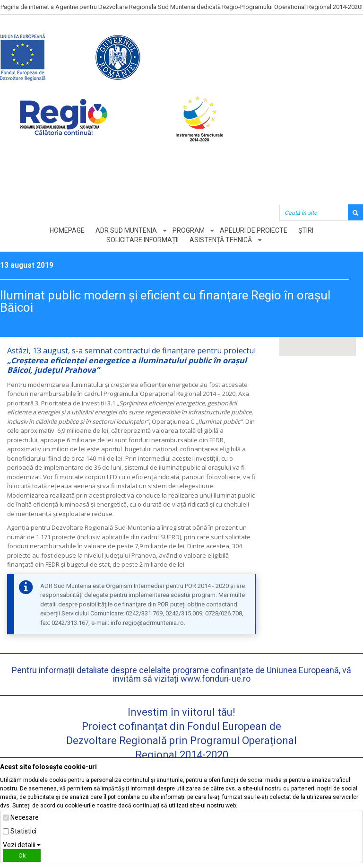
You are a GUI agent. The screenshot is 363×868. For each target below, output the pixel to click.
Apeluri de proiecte (254, 230)
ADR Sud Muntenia (126, 230)
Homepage (67, 230)
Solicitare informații (143, 240)
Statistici (23, 831)
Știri (306, 230)
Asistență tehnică (221, 240)
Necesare (25, 817)
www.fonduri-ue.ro (216, 679)
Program (189, 230)
